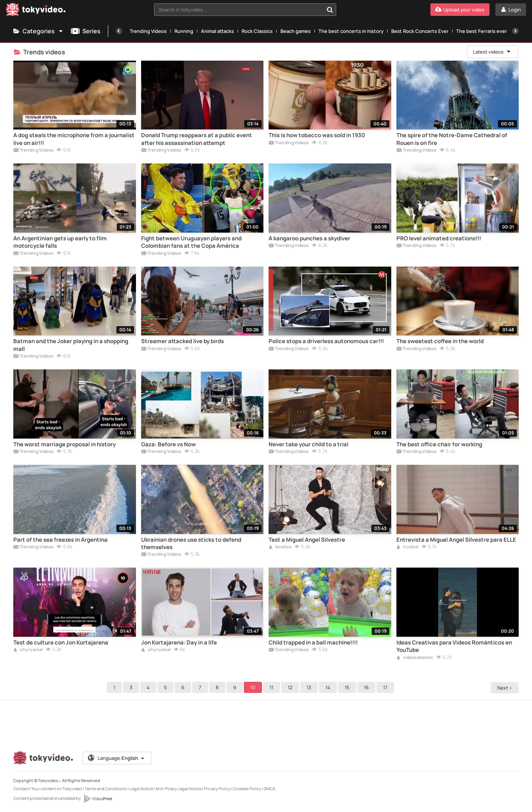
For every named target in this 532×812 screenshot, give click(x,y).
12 (291, 687)
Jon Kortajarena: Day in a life (179, 643)
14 (329, 687)
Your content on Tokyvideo (57, 789)
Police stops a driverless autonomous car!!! (326, 341)
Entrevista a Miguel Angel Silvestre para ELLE (456, 540)
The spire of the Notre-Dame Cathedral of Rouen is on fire (452, 139)
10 (254, 687)
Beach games (296, 31)
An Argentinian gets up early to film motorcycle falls (60, 242)
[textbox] (239, 10)
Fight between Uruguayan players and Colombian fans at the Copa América (191, 242)
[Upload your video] (460, 10)
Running (184, 31)
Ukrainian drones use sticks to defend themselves (191, 544)
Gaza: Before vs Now (168, 444)
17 (386, 687)
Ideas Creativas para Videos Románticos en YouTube (454, 646)
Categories (38, 31)
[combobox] (245, 10)
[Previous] (119, 31)
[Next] (515, 31)
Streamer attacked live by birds (183, 341)
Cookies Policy (247, 789)
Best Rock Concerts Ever (420, 31)
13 (310, 687)
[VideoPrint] (98, 799)
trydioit (407, 547)
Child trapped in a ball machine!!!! (313, 643)
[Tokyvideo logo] (36, 11)
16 (367, 687)
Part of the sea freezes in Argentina (60, 540)
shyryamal (28, 650)
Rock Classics (257, 31)
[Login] (511, 10)
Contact (21, 789)
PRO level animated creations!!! (439, 238)
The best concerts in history (351, 31)
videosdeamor (415, 658)
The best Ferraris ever (482, 31)
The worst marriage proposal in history (64, 444)
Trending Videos (148, 31)
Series (86, 31)
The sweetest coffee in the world (440, 341)
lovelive (280, 547)
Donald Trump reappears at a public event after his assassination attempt (197, 139)
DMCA (270, 789)
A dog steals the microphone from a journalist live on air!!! (74, 139)
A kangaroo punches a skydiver (309, 238)
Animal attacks (217, 31)
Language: (116, 758)
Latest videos (492, 52)
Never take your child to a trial (308, 444)
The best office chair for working (439, 444)
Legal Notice (141, 789)
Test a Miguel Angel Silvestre (307, 540)
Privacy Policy (217, 789)
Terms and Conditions (106, 789)
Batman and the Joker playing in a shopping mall (71, 345)
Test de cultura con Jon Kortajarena (61, 643)
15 (348, 687)
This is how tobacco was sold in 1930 (317, 135)
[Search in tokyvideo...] (330, 10)
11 (273, 687)
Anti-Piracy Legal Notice (178, 789)
